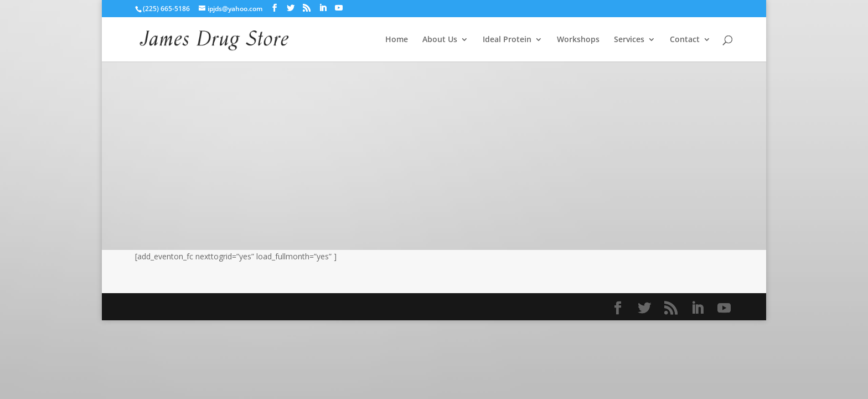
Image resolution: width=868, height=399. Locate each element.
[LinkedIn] (323, 8)
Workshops (578, 40)
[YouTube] (339, 8)
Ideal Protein (507, 40)
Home (397, 40)
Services (629, 40)
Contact (685, 40)
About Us (440, 40)
